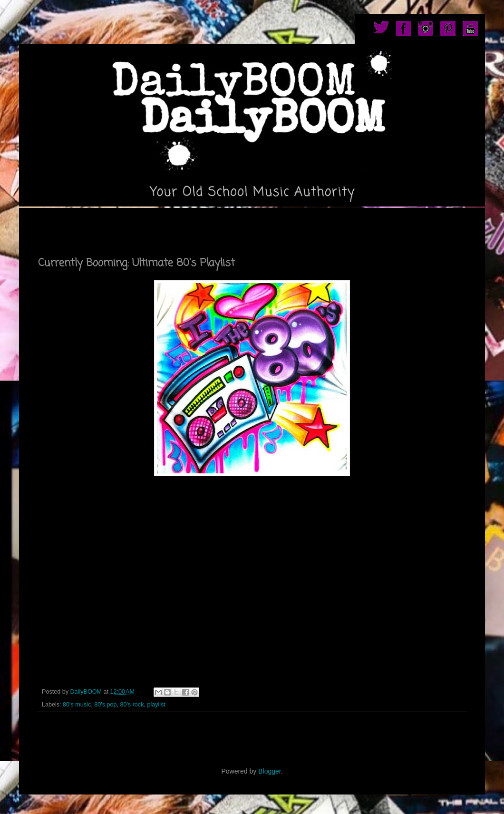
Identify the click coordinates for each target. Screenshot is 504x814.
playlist (156, 705)
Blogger (269, 771)
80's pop (105, 705)
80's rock (132, 705)
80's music (77, 705)
